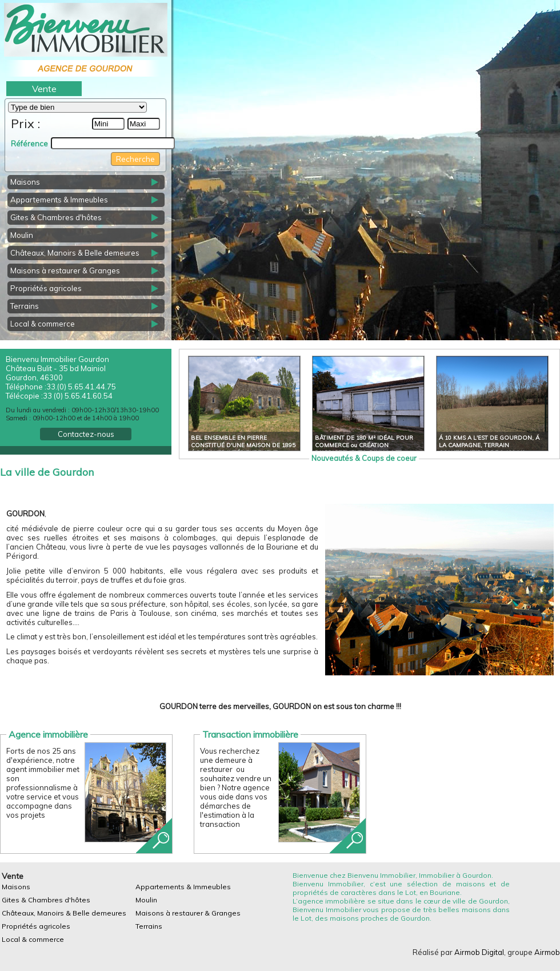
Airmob (547, 952)
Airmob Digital (479, 952)
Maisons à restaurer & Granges (65, 270)
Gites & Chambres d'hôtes (56, 217)
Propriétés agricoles (46, 288)
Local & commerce (43, 324)
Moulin (22, 235)
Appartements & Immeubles (59, 200)
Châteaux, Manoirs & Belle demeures (75, 253)
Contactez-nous (86, 434)
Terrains (25, 306)
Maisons (25, 182)
